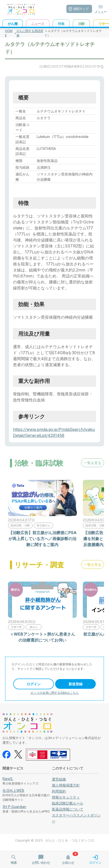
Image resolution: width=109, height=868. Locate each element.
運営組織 (59, 779)
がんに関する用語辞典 (30, 33)
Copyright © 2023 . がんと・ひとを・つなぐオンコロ (55, 840)
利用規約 (59, 791)
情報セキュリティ (66, 797)
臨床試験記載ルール (68, 803)
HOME (9, 33)
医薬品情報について (68, 809)
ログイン (34, 684)
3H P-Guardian (14, 807)
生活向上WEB (13, 790)
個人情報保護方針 (66, 785)
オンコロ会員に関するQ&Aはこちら (55, 693)
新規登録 (76, 684)
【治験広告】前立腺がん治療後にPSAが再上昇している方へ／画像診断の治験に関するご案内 (43, 539)
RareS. (8, 779)
